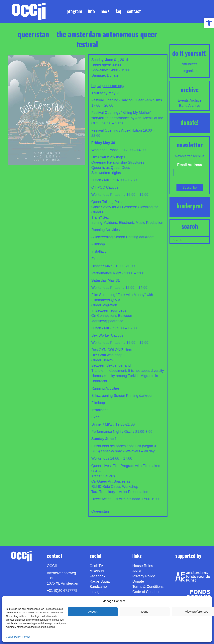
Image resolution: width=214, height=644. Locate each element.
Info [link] (91, 11)
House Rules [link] (143, 566)
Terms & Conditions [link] (148, 587)
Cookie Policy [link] (13, 637)
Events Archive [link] (190, 100)
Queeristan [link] (100, 511)
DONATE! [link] (190, 122)
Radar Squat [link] (100, 581)
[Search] (190, 240)
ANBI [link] (137, 571)
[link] (209, 23)
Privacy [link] (26, 637)
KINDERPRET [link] (190, 206)
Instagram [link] (98, 592)
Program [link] (74, 11)
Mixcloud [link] (97, 571)
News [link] (105, 11)
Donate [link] (138, 581)
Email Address (190, 165)
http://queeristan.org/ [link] (108, 86)
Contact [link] (134, 11)
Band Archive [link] (190, 106)
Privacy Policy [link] (144, 576)
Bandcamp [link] (98, 587)
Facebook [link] (98, 576)
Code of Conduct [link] (146, 592)
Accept (93, 611)
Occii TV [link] (96, 566)
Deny (145, 611)
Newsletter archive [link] (190, 156)
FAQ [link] (118, 11)
